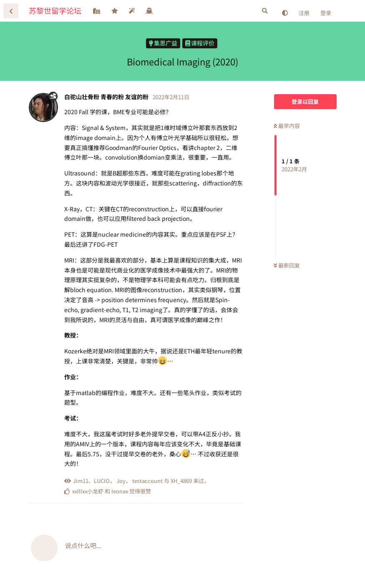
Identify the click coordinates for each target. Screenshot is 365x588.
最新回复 (287, 265)
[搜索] (265, 11)
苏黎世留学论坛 (55, 10)
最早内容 (287, 126)
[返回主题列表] (11, 11)
